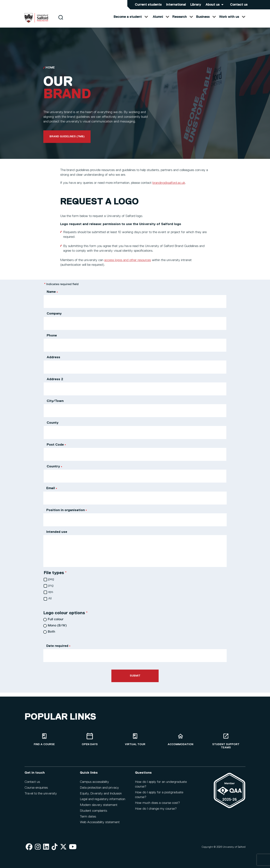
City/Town (55, 405)
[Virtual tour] (135, 739)
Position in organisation (66, 514)
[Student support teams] (226, 741)
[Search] (61, 21)
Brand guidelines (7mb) (67, 140)
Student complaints (93, 811)
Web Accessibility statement (100, 822)
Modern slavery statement (99, 805)
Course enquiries (36, 788)
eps (51, 596)
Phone (52, 339)
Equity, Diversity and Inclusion (101, 794)
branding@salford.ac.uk (169, 187)
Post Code (55, 448)
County (53, 426)
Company (54, 317)
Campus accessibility (94, 782)
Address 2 (55, 383)
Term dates (88, 817)
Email (51, 492)
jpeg (51, 583)
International (176, 5)
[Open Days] (90, 739)
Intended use (57, 536)
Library (196, 5)
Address (53, 361)
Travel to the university (41, 794)
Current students (148, 5)
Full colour (56, 623)
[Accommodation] (180, 739)
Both (51, 635)
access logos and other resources (128, 264)
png (51, 589)
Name (51, 296)
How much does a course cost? (157, 803)
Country (53, 470)
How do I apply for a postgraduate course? (159, 795)
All (50, 602)
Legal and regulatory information (103, 799)
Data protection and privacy (99, 788)
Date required (57, 650)
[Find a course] (44, 739)
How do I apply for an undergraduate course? (161, 784)
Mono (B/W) (57, 629)
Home (50, 71)
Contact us (239, 5)
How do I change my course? (156, 809)
